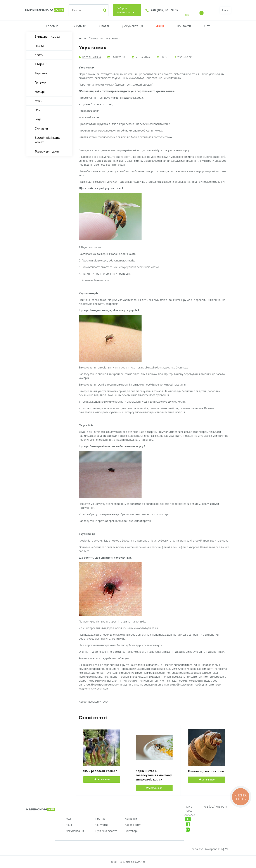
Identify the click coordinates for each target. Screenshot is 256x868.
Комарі (40, 92)
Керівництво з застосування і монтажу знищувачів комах (154, 775)
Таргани (41, 73)
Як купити (79, 26)
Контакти (184, 26)
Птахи (39, 46)
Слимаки (41, 128)
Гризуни (41, 82)
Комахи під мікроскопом (206, 771)
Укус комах (113, 39)
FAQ (68, 819)
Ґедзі (38, 119)
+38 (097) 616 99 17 (165, 10)
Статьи (93, 39)
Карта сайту (133, 825)
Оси (38, 110)
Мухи (39, 101)
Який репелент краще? (100, 771)
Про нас (101, 819)
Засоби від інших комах (47, 140)
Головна (52, 26)
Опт (207, 26)
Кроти (39, 55)
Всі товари (132, 831)
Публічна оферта (106, 831)
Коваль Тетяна (92, 57)
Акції (160, 26)
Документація (133, 26)
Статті (104, 26)
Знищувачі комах (47, 37)
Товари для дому (47, 151)
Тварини (41, 64)
